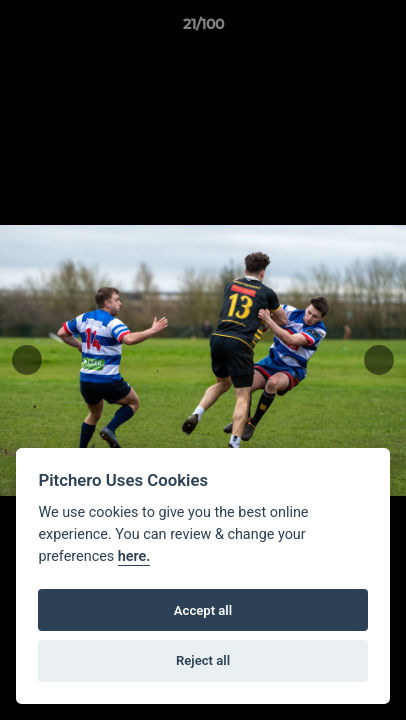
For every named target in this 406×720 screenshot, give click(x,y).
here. (134, 556)
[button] (382, 29)
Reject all (203, 660)
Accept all (203, 610)
